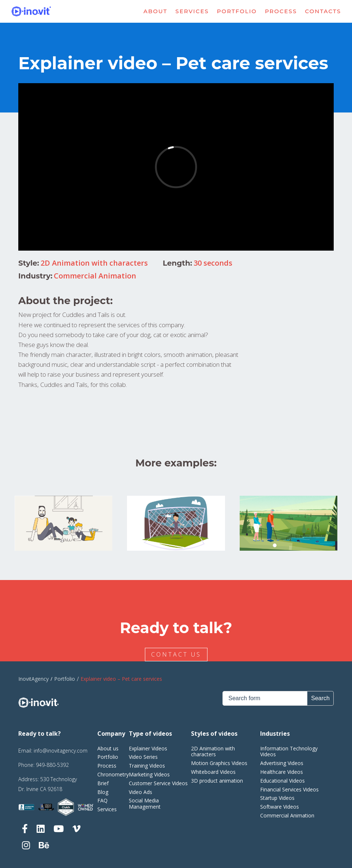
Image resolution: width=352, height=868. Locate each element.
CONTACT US (177, 654)
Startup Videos (277, 798)
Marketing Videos (149, 774)
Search (320, 698)
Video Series (143, 757)
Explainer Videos (148, 748)
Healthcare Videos (282, 772)
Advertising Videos (282, 763)
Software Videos (280, 807)
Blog (103, 792)
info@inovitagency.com (61, 751)
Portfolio (237, 11)
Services (192, 11)
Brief (103, 783)
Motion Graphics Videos (219, 763)
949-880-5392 (52, 765)
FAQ (102, 800)
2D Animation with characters (94, 263)
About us (108, 748)
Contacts (323, 11)
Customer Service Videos (158, 783)
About (155, 11)
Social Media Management (145, 804)
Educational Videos (282, 781)
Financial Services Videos (289, 789)
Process (281, 11)
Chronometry (113, 774)
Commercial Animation (95, 276)
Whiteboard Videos (213, 772)
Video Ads (141, 792)
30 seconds (213, 263)
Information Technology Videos (289, 751)
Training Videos (147, 766)
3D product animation (217, 781)
